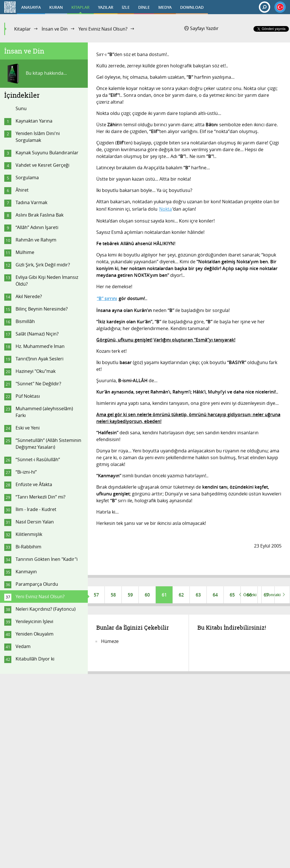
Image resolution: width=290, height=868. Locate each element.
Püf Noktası (28, 396)
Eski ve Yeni (28, 428)
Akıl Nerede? (29, 296)
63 (198, 595)
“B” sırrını (107, 298)
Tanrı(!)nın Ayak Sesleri (40, 359)
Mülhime (25, 252)
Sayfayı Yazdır (201, 28)
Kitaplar (23, 29)
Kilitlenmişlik (29, 534)
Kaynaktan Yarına (34, 121)
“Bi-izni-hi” (26, 472)
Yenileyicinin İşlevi (34, 621)
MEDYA (165, 7)
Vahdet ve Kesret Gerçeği (42, 165)
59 (130, 595)
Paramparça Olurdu (37, 584)
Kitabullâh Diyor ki (35, 659)
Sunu (21, 108)
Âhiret (22, 190)
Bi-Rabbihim (28, 547)
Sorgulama (27, 178)
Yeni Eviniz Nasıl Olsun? (103, 29)
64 (215, 595)
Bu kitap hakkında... (36, 74)
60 (147, 595)
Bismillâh (25, 321)
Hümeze (110, 641)
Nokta (166, 209)
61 (164, 595)
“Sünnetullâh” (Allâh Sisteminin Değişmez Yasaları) (48, 444)
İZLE (126, 7)
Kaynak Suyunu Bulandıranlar (47, 153)
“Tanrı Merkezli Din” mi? (40, 497)
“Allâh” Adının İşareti (37, 227)
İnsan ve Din (55, 29)
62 (181, 595)
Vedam (23, 646)
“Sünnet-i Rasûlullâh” (38, 459)
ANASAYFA (31, 7)
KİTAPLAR (80, 7)
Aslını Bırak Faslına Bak (40, 215)
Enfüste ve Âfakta (34, 484)
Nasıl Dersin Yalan (35, 522)
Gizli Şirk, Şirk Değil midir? (43, 265)
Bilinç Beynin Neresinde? (42, 309)
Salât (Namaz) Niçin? (37, 334)
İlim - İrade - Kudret (36, 509)
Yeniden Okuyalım (35, 634)
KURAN (56, 7)
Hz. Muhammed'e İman (40, 346)
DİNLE (144, 7)
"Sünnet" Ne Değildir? (38, 384)
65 (232, 595)
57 (96, 595)
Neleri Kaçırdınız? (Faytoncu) (46, 609)
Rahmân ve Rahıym (36, 240)
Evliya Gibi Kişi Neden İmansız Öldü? (47, 281)
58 (113, 595)
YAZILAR (106, 7)
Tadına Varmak (31, 202)
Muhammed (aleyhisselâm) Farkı (44, 412)
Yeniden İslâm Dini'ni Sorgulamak (38, 137)
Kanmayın (26, 572)
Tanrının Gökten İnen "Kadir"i (47, 559)
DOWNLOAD (192, 7)
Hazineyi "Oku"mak (36, 371)
